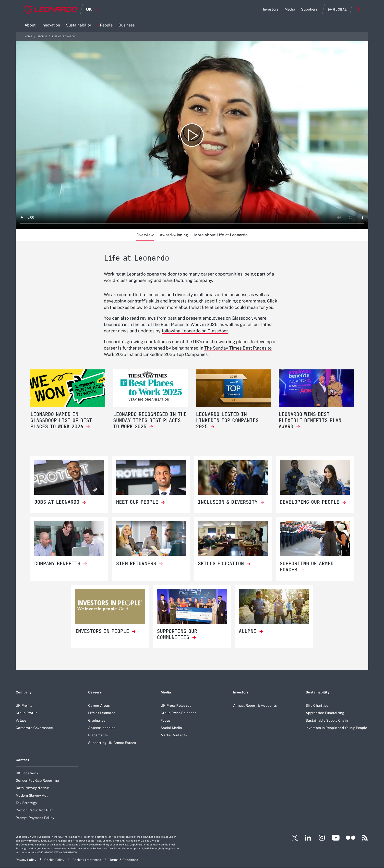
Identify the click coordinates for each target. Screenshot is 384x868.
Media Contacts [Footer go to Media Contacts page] (174, 735)
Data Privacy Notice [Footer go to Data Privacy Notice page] (32, 788)
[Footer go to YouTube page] (336, 838)
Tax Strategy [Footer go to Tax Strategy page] (26, 803)
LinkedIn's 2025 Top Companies (175, 354)
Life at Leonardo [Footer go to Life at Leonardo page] (102, 713)
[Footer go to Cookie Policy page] (55, 860)
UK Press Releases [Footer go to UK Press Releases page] (176, 705)
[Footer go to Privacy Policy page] (26, 860)
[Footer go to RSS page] (365, 838)
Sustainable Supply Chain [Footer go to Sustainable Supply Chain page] (327, 720)
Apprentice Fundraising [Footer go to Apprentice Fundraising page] (325, 713)
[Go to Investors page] (271, 9)
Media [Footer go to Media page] (166, 692)
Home (29, 36)
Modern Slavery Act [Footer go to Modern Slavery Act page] (32, 795)
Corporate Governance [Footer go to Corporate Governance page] (34, 728)
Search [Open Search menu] (358, 9)
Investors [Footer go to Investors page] (241, 692)
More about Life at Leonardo (221, 235)
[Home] (51, 9)
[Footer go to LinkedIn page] (308, 838)
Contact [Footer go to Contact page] (23, 760)
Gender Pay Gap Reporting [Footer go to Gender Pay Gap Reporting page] (37, 780)
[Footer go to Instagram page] (322, 838)
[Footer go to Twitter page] (293, 838)
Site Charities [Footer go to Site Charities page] (317, 705)
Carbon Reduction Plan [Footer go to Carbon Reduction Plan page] (35, 810)
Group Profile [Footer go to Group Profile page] (27, 713)
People (42, 36)
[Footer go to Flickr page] (351, 838)
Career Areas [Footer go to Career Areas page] (99, 705)
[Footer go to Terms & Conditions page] (124, 860)
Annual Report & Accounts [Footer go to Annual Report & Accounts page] (255, 705)
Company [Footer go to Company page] (24, 692)
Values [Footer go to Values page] (21, 720)
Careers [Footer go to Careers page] (95, 692)
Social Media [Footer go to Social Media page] (171, 728)
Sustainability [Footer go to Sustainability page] (318, 692)
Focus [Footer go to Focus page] (166, 720)
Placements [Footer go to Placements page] (98, 735)
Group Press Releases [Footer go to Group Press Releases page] (178, 713)
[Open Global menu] (337, 9)
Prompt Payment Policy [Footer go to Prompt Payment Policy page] (35, 818)
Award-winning (174, 235)
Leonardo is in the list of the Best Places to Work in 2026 (161, 324)
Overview (145, 235)
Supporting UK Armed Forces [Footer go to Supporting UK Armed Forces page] (112, 743)
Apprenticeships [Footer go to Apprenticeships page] (102, 728)
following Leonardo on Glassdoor (195, 331)
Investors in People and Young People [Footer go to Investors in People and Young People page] (336, 728)
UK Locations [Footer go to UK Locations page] (27, 773)
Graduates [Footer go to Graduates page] (97, 720)
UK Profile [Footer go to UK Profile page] (24, 705)
